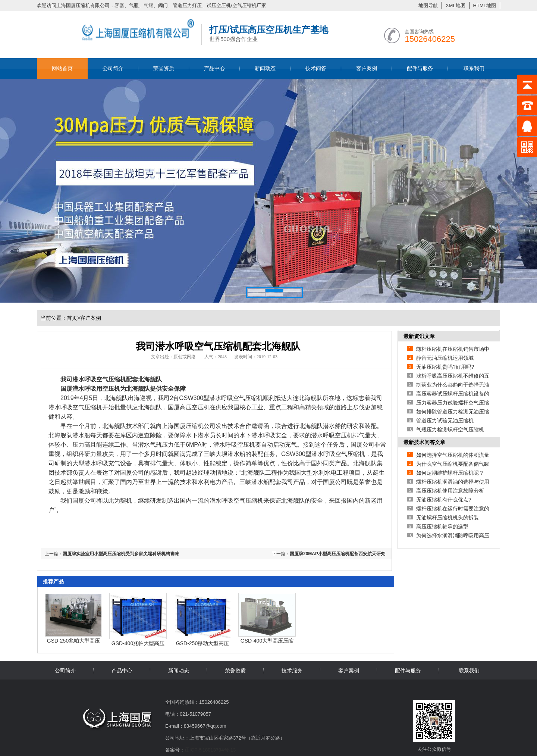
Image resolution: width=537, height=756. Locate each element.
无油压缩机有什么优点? (444, 500)
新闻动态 (265, 68)
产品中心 (214, 68)
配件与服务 (420, 68)
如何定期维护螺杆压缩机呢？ (450, 473)
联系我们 (474, 68)
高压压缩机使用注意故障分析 (450, 491)
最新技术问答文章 (424, 442)
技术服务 (292, 671)
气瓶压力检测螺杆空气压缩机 (450, 429)
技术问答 (316, 68)
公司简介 (113, 68)
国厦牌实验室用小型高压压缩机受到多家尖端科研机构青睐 (121, 554)
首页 (73, 318)
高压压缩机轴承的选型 (442, 527)
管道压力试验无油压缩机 (445, 421)
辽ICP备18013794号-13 (210, 750)
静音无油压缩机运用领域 (445, 358)
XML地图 (456, 5)
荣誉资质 (164, 68)
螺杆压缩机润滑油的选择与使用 (453, 482)
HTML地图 (485, 5)
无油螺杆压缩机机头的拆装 (447, 518)
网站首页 (62, 68)
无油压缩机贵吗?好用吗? (445, 367)
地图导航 (428, 5)
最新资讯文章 (419, 336)
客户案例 (367, 68)
